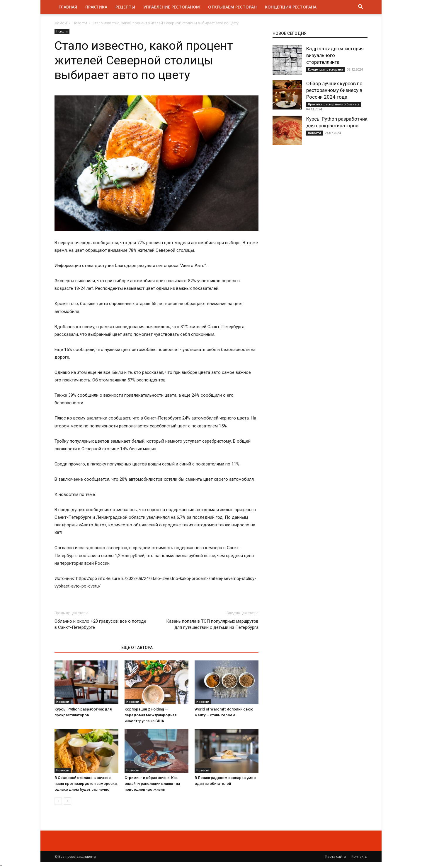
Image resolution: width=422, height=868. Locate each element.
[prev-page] (58, 801)
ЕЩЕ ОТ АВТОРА (137, 648)
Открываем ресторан (232, 7)
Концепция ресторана (291, 7)
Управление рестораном (172, 7)
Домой (61, 23)
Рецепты (125, 7)
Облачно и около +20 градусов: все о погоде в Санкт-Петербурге (100, 624)
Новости (80, 23)
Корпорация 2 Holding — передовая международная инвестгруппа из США (150, 715)
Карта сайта (336, 856)
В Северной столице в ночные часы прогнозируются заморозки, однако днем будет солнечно (86, 784)
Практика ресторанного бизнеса (334, 104)
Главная (68, 7)
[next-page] (68, 801)
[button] (360, 7)
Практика (96, 7)
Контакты (359, 856)
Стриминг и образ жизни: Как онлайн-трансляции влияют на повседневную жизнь (152, 784)
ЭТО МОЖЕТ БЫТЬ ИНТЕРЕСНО (85, 648)
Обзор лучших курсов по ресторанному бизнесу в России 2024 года (334, 90)
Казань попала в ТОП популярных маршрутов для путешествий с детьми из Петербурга (212, 624)
